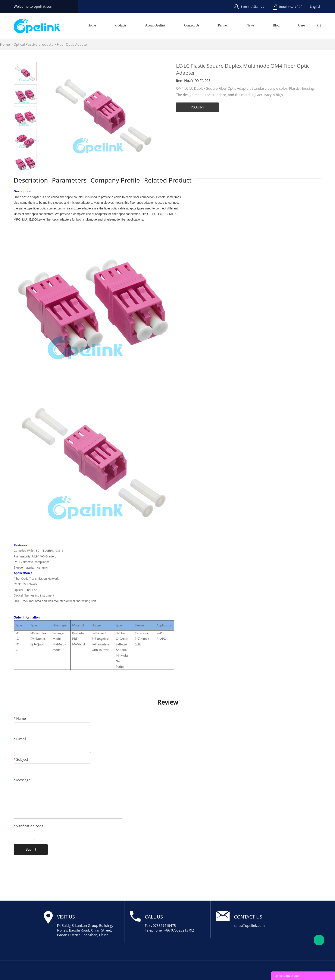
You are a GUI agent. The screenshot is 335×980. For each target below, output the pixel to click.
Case (301, 25)
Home (92, 25)
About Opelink (155, 25)
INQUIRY (198, 107)
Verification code (29, 826)
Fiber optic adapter (27, 197)
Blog (276, 25)
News (250, 25)
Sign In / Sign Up (253, 7)
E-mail (20, 739)
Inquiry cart (288, 7)
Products (120, 25)
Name (20, 718)
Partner (223, 25)
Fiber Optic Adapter (73, 44)
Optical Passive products (33, 44)
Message (22, 780)
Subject (21, 759)
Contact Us (192, 25)
